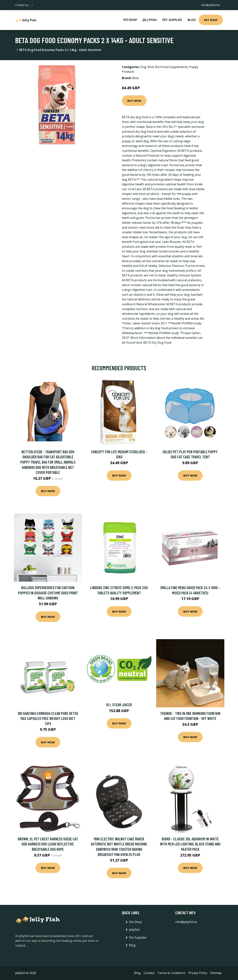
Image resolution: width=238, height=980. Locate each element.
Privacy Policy (198, 973)
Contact (149, 973)
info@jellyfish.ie (211, 5)
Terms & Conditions (171, 973)
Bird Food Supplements (171, 67)
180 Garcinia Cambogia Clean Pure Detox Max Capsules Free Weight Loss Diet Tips (48, 718)
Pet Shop (211, 20)
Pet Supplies (172, 20)
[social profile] (32, 5)
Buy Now (134, 101)
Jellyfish (150, 20)
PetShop (130, 20)
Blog (192, 20)
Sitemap (216, 973)
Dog (143, 67)
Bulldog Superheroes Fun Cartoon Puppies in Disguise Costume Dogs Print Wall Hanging (48, 593)
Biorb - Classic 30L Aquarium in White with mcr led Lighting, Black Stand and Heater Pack (190, 844)
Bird (151, 67)
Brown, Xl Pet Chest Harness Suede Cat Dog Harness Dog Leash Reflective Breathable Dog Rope (48, 844)
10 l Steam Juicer (119, 705)
